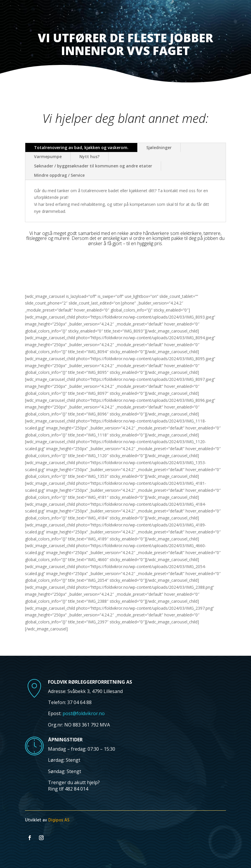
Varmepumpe (48, 157)
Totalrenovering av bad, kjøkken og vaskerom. (81, 147)
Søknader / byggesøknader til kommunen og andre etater (93, 166)
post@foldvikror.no (84, 713)
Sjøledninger (159, 147)
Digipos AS (59, 820)
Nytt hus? (89, 157)
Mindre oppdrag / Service (59, 175)
